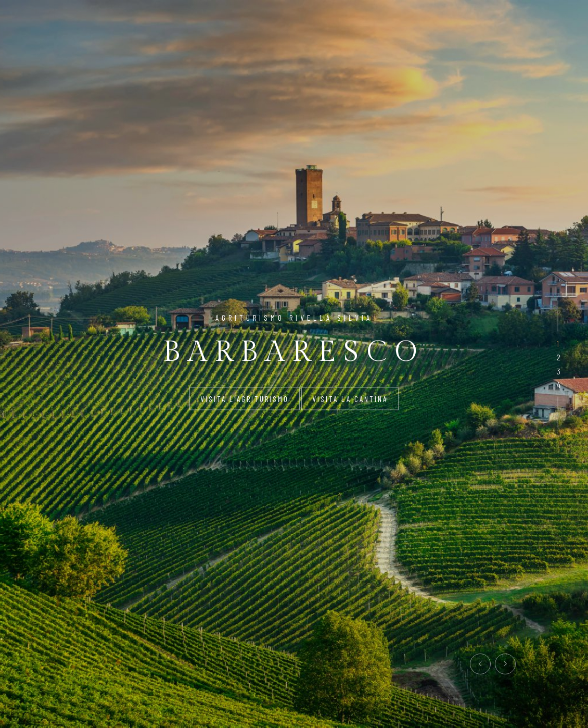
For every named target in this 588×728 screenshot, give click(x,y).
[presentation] (480, 664)
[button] (558, 344)
